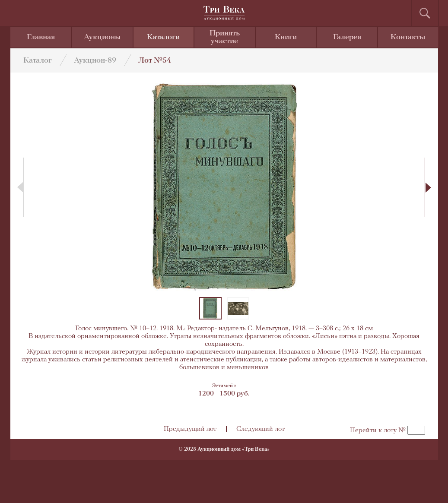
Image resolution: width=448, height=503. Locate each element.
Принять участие (225, 37)
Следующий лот (261, 429)
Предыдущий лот (190, 429)
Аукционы (102, 37)
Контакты (408, 37)
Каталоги (163, 37)
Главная (41, 37)
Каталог (38, 61)
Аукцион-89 (95, 61)
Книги (286, 37)
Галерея (347, 37)
